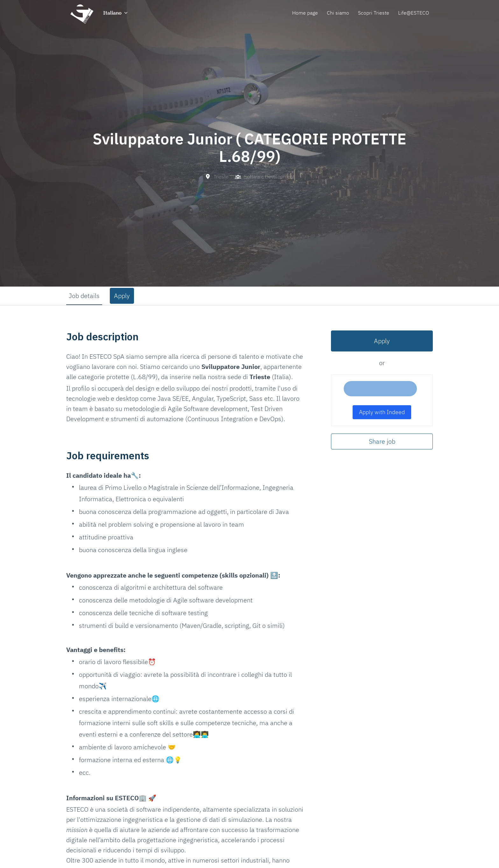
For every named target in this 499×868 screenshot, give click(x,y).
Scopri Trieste (374, 13)
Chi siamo (338, 13)
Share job (382, 441)
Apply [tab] (122, 296)
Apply (382, 341)
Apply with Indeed (382, 412)
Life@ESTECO (414, 13)
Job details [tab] (84, 296)
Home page (305, 13)
